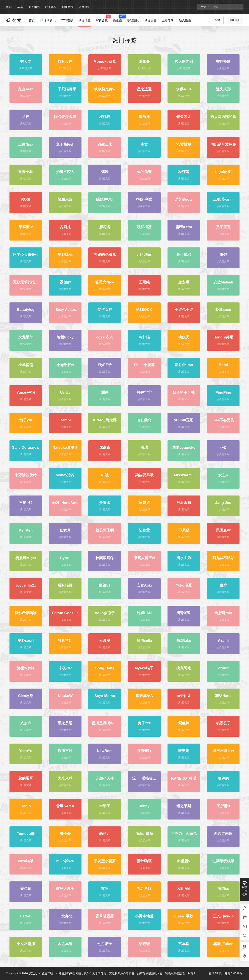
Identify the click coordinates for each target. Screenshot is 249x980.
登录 (218, 20)
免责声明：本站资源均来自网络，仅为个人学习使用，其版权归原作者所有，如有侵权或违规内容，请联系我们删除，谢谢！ (119, 973)
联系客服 (51, 7)
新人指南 (34, 7)
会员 (20, 7)
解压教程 (68, 7)
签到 (9, 7)
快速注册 (235, 20)
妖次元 (32, 973)
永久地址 (85, 7)
